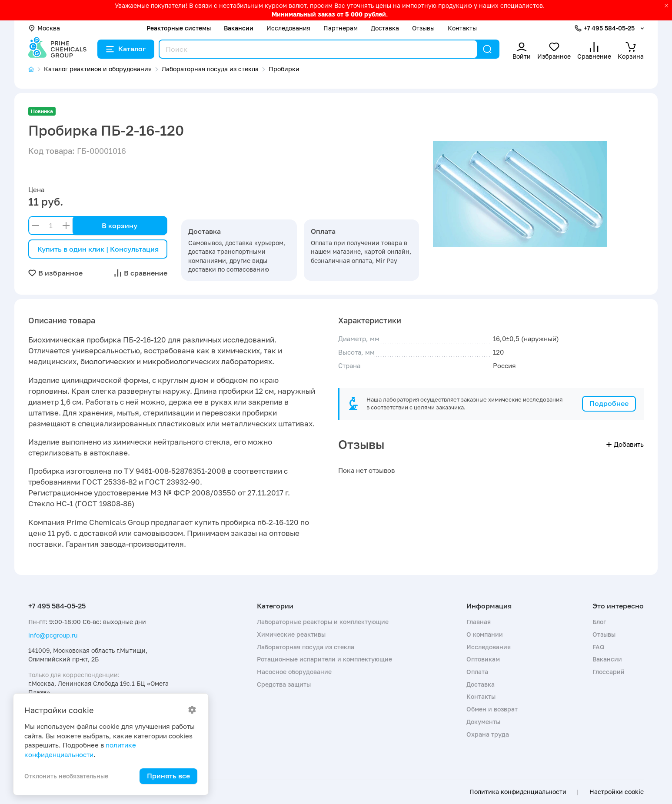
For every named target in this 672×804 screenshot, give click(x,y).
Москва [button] (44, 28)
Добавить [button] (625, 444)
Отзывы (423, 28)
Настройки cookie (617, 792)
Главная (479, 622)
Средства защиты (284, 684)
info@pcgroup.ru (53, 635)
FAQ (599, 647)
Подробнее (609, 403)
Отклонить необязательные (66, 776)
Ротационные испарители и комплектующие (324, 659)
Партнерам (341, 28)
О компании (485, 634)
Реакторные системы (179, 28)
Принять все (168, 776)
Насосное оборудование (294, 672)
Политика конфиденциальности (518, 792)
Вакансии (239, 28)
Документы (483, 722)
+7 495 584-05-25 (609, 28)
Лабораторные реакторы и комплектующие (323, 622)
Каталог (126, 49)
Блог (599, 622)
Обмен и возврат (492, 709)
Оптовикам (483, 659)
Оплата (477, 672)
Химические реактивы (291, 634)
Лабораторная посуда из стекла (306, 647)
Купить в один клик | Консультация (98, 249)
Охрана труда (488, 734)
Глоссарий (609, 672)
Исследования (288, 28)
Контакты (462, 28)
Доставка (385, 28)
